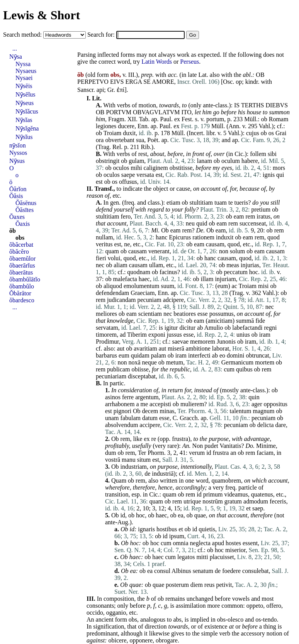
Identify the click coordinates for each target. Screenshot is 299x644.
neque (149, 362)
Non (198, 446)
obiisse (140, 369)
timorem (106, 335)
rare (172, 446)
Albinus (181, 571)
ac (234, 286)
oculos (121, 168)
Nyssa (23, 64)
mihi (136, 168)
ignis (269, 175)
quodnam (139, 272)
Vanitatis (230, 446)
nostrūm (212, 501)
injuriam (225, 279)
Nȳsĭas (24, 120)
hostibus (167, 529)
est (159, 175)
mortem (265, 362)
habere (250, 161)
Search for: (102, 35)
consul (162, 571)
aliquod (113, 286)
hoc (254, 272)
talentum (241, 411)
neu (190, 223)
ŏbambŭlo (22, 286)
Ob (165, 230)
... (15, 48)
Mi (155, 230)
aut (121, 348)
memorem (203, 341)
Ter (142, 453)
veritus (104, 244)
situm (144, 460)
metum (175, 362)
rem (250, 216)
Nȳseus (25, 103)
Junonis (226, 341)
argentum (147, 397)
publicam (119, 369)
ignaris (146, 529)
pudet (211, 446)
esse (203, 314)
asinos (113, 397)
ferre (128, 397)
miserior (235, 550)
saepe (128, 175)
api (100, 90)
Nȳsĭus (24, 137)
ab (200, 328)
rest (143, 154)
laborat (221, 348)
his (242, 112)
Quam (119, 480)
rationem (203, 237)
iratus (263, 216)
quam (112, 251)
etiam (173, 203)
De (200, 230)
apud (218, 543)
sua (140, 140)
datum (150, 418)
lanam (205, 161)
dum (110, 453)
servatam (107, 328)
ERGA (133, 82)
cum (229, 369)
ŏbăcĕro (19, 252)
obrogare (167, 640)
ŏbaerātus (21, 272)
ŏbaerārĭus (22, 265)
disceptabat (142, 376)
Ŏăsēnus (26, 203)
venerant (159, 251)
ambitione (198, 348)
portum (215, 119)
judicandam (121, 300)
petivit (224, 585)
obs (133, 619)
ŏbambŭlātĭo (25, 279)
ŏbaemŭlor (22, 258)
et (248, 508)
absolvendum (121, 425)
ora (100, 140)
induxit (225, 237)
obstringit (108, 161)
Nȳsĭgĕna (27, 128)
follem (258, 154)
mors (279, 168)
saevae (180, 341)
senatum (203, 571)
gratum (233, 501)
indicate (133, 189)
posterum (177, 585)
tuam (221, 203)
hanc (161, 237)
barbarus (106, 355)
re (154, 439)
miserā (176, 348)
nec (100, 265)
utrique (192, 501)
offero (274, 606)
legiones (106, 126)
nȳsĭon (18, 145)
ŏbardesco (22, 300)
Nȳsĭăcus (27, 111)
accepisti (160, 404)
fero (126, 216)
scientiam (150, 314)
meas (233, 265)
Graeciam (143, 293)
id (209, 453)
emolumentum (141, 286)
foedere (231, 571)
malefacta (125, 279)
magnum (264, 411)
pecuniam (149, 300)
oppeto (255, 606)
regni (270, 328)
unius (243, 335)
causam (215, 244)
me (144, 404)
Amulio (213, 328)
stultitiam (201, 203)
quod (274, 237)
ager (257, 404)
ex (177, 119)
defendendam (112, 293)
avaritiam (145, 348)
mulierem (192, 404)
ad (123, 335)
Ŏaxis (23, 224)
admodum (256, 501)
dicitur (187, 328)
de (147, 474)
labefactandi (247, 328)
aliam (121, 265)
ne (127, 244)
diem (197, 585)
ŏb (13, 231)
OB (260, 75)
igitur (171, 328)
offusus (128, 182)
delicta (266, 425)
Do (250, 446)
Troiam (113, 133)
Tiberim (137, 335)
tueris (241, 203)
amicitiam (220, 321)
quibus (244, 369)
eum (223, 286)
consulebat (255, 571)
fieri (101, 258)
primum (213, 494)
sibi (272, 154)
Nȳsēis (24, 86)
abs (177, 619)
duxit (129, 133)
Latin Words (157, 62)
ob (264, 119)
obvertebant (120, 140)
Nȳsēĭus (25, 94)
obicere (117, 640)
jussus (174, 335)
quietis (207, 529)
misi (263, 286)
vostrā (113, 460)
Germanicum (238, 362)
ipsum (177, 536)
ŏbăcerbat (21, 245)
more (213, 606)
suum (167, 286)
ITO (186, 112)
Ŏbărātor (20, 293)
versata (145, 175)
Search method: (23, 35)
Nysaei (24, 78)
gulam (136, 161)
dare (280, 425)
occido (95, 613)
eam (239, 216)
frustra (180, 439)
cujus (253, 133)
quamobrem (226, 480)
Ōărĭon (18, 189)
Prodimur (107, 341)
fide (260, 321)
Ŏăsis (16, 196)
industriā (163, 474)
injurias (250, 265)
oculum (231, 161)
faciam (265, 453)
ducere (126, 126)
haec (144, 279)
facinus (168, 272)
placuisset (222, 557)
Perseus (189, 62)
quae (200, 515)
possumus (222, 314)
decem (150, 411)
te (231, 203)
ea (180, 515)
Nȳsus (17, 161)
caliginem (156, 168)
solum (237, 251)
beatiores (185, 314)
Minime (266, 446)
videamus (236, 494)
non (224, 251)
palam (159, 355)
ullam (156, 265)
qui (280, 175)
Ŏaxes (17, 217)
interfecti (199, 355)
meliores (106, 314)
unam (112, 418)
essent (250, 543)
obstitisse (181, 168)
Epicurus (180, 237)
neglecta (200, 543)
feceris (278, 501)
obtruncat (257, 355)
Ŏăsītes (25, 210)
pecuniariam (111, 376)
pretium (261, 209)
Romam (279, 119)
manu (129, 460)
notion (274, 633)
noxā (134, 362)
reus (210, 585)
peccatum (236, 272)
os (271, 133)
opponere (141, 640)
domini (235, 355)
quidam (140, 355)
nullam (104, 237)
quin (254, 397)
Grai (281, 133)
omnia (181, 543)
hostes (233, 543)
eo (222, 355)
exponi (157, 335)
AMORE (163, 82)
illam (207, 279)
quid (202, 223)
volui (114, 258)
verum (197, 453)
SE (147, 82)
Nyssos (18, 153)
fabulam (131, 418)
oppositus (276, 404)
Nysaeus (26, 71)
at (231, 626)
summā (245, 321)
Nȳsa (16, 57)
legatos (186, 557)
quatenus (262, 494)
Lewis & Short (42, 15)
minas (167, 411)
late (192, 75)
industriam (134, 467)
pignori (122, 411)
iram (265, 335)
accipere (150, 425)
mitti (202, 557)
